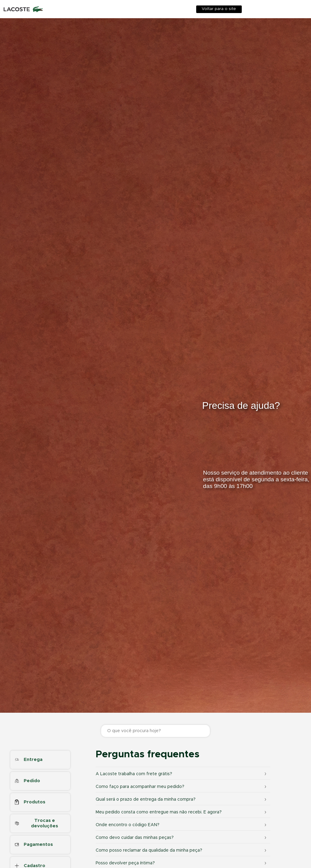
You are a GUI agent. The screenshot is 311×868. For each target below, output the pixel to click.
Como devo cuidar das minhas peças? (182, 838)
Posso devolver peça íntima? (182, 863)
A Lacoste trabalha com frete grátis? (182, 774)
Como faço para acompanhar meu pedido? (182, 787)
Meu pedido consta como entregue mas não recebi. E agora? (182, 812)
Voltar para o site (219, 9)
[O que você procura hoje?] (155, 731)
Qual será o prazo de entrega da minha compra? (182, 799)
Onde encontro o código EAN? (182, 825)
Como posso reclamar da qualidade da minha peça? (182, 850)
